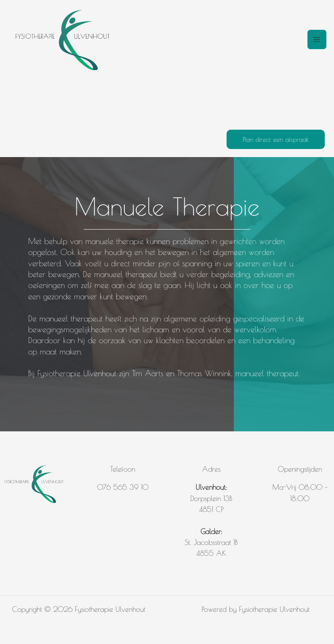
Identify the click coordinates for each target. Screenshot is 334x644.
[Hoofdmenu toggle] (317, 39)
